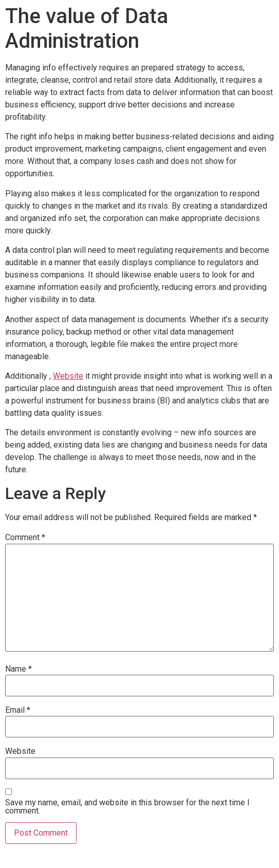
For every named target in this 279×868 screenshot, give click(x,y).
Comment (25, 538)
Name (18, 669)
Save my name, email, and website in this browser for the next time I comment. (127, 807)
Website (68, 376)
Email (18, 710)
